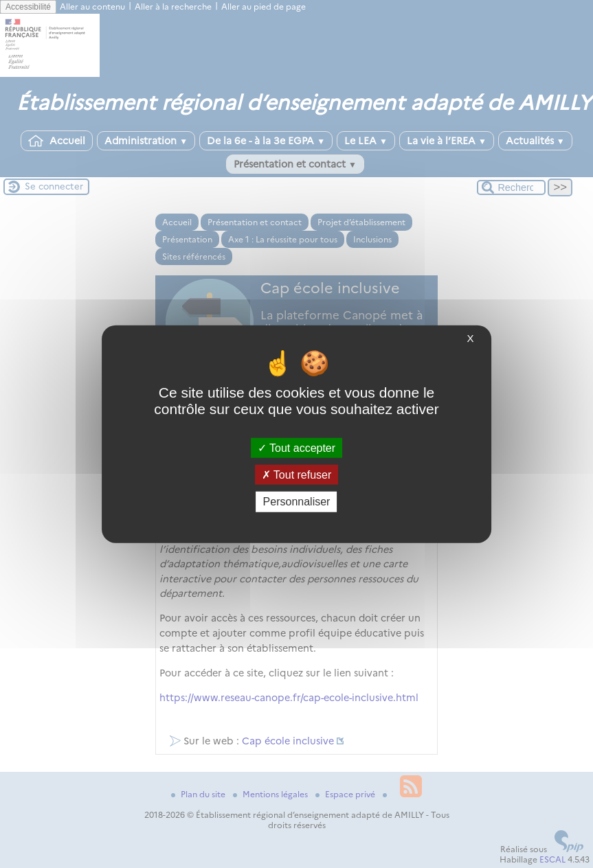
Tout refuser (297, 475)
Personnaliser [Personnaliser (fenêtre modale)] (297, 502)
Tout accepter (296, 448)
